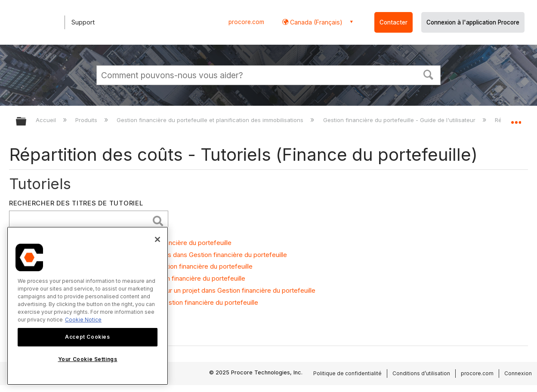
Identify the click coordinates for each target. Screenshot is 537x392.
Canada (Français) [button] (315, 22)
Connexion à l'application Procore (473, 22)
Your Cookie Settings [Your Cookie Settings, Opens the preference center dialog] (88, 359)
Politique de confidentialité (347, 373)
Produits (87, 120)
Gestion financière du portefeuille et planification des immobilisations (211, 120)
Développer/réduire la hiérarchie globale (27, 122)
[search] (81, 221)
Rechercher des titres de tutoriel (76, 203)
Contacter (393, 22)
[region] (88, 306)
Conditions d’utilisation (421, 373)
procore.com (246, 22)
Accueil (47, 120)
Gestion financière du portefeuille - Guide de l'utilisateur (400, 120)
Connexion (518, 373)
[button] (429, 74)
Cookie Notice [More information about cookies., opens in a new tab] (83, 320)
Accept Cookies (87, 337)
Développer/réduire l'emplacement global (516, 119)
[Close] (157, 239)
